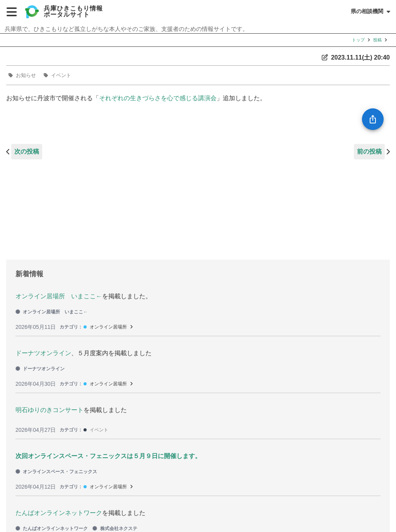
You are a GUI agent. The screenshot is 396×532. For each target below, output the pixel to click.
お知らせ (26, 75)
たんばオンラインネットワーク (59, 513)
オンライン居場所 (108, 327)
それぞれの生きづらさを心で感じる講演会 (158, 98)
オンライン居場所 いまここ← (59, 296)
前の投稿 (369, 151)
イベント (61, 75)
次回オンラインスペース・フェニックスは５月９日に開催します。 (108, 456)
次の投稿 (27, 151)
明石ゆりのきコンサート (49, 410)
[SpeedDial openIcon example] (373, 119)
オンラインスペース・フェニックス (56, 472)
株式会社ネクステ (115, 529)
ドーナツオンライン (43, 353)
